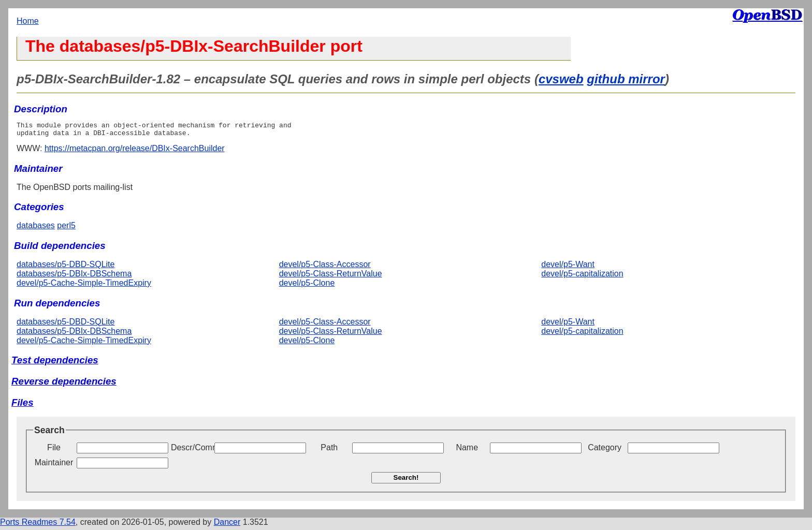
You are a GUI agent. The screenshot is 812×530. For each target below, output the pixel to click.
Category (605, 451)
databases (36, 229)
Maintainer (54, 466)
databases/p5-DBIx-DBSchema (74, 277)
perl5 (66, 229)
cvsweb (561, 79)
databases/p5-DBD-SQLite (66, 267)
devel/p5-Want (568, 267)
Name (467, 451)
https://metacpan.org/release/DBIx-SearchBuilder (135, 151)
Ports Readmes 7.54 (38, 525)
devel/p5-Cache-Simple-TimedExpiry (84, 286)
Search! (406, 481)
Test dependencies (55, 363)
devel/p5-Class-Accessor (325, 267)
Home (28, 21)
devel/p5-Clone (307, 286)
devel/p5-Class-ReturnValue (331, 277)
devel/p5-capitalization (582, 277)
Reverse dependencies (64, 384)
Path (329, 451)
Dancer (227, 525)
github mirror (626, 79)
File (54, 451)
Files (23, 406)
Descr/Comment (192, 451)
